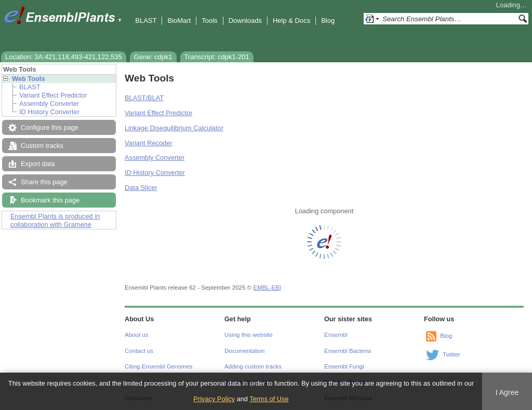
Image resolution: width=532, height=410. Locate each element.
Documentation (244, 351)
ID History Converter (49, 112)
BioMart (179, 20)
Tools (209, 20)
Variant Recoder (149, 143)
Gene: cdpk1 (153, 57)
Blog (328, 20)
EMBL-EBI (267, 288)
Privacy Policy (214, 399)
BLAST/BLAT (144, 98)
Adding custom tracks (253, 366)
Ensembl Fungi (344, 366)
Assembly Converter (49, 104)
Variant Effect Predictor (53, 95)
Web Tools (29, 79)
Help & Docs (291, 20)
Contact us (139, 351)
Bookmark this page (50, 200)
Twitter (451, 354)
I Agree (507, 392)
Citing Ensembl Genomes (159, 366)
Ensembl (336, 335)
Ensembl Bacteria (348, 351)
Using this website (249, 335)
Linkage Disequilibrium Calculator (174, 128)
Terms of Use (269, 399)
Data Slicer (141, 188)
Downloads (245, 20)
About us (136, 335)
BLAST (146, 20)
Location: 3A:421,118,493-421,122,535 (64, 57)
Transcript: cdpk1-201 (217, 57)
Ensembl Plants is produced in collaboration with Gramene (55, 220)
